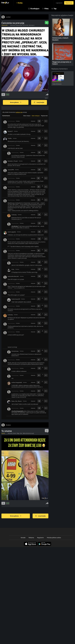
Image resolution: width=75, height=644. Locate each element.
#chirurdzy (26, 25)
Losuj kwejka (39, 102)
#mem (15, 433)
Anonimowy (11, 121)
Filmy (47, 9)
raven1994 (11, 170)
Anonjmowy (15, 351)
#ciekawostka (19, 25)
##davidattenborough (28, 433)
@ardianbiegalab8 (17, 411)
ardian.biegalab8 (17, 382)
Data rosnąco (27, 116)
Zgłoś (46, 98)
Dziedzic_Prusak (13, 161)
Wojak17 (10, 131)
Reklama (31, 538)
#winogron (32, 25)
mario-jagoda (12, 232)
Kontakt (23, 538)
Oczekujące (35, 9)
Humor (3, 433)
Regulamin (40, 538)
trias (13, 269)
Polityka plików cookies (54, 538)
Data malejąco (36, 116)
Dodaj (20, 3)
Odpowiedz (33, 121)
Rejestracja (69, 3)
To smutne (7, 431)
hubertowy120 (16, 299)
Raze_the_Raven (17, 401)
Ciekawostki (4, 25)
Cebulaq (14, 215)
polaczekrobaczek (13, 276)
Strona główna (16, 102)
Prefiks (10, 138)
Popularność (44, 116)
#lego (18, 433)
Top (55, 9)
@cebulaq (15, 226)
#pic (21, 433)
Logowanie (59, 3)
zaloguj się (19, 112)
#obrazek (13, 25)
